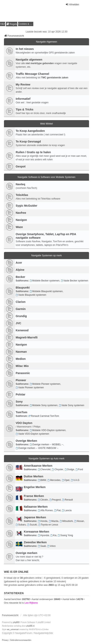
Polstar (21, 394)
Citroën (43, 500)
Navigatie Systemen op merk (46, 256)
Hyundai (44, 535)
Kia (53, 535)
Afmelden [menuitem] (72, 4)
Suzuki (32, 525)
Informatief (23, 99)
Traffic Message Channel (32, 74)
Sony (19, 402)
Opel (66, 480)
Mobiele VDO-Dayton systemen (48, 430)
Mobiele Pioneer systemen (45, 384)
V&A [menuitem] (3, 24)
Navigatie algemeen (29, 60)
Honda (43, 521)
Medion (21, 359)
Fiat (57, 510)
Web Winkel (47, 124)
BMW (42, 480)
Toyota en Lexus (48, 525)
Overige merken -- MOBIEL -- (46, 445)
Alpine (20, 270)
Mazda (54, 521)
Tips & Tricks (24, 109)
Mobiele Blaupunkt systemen (46, 291)
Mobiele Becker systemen (45, 281)
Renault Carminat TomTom (44, 416)
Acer (19, 263)
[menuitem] (12, 24)
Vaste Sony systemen (72, 405)
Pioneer (21, 380)
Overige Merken (26, 441)
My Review (23, 85)
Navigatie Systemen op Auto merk (46, 459)
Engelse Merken (35, 487)
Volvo (51, 546)
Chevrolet (44, 469)
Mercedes (54, 480)
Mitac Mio (22, 366)
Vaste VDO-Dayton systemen (32, 434)
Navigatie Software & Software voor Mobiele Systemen (46, 177)
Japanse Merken (35, 517)
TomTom (22, 412)
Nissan (79, 521)
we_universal (13, 629)
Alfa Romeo (45, 510)
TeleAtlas (22, 195)
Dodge (69, 469)
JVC (18, 323)
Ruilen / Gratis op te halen (33, 152)
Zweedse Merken (35, 542)
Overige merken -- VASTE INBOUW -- (37, 448)
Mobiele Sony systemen (44, 405)
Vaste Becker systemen (75, 281)
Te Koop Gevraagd (28, 142)
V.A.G (75, 480)
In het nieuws (25, 49)
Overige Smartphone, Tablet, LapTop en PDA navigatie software (46, 236)
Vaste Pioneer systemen (30, 388)
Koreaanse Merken (36, 532)
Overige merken (26, 553)
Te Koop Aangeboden (30, 131)
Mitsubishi (66, 521)
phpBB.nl (30, 626)
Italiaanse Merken (36, 507)
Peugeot (55, 500)
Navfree (21, 213)
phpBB (16, 622)
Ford (79, 469)
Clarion (21, 302)
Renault (67, 500)
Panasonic (23, 373)
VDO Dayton (24, 423)
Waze (19, 227)
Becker (20, 277)
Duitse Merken (34, 476)
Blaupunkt (23, 288)
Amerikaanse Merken (38, 466)
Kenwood (22, 330)
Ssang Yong (65, 535)
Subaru (21, 525)
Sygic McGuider (26, 206)
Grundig (21, 316)
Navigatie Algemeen (46, 42)
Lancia (67, 510)
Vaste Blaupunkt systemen (31, 295)
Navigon (21, 220)
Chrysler (58, 469)
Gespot (21, 166)
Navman (21, 352)
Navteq (20, 184)
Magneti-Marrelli (27, 337)
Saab (42, 546)
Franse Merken (34, 496)
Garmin (21, 309)
